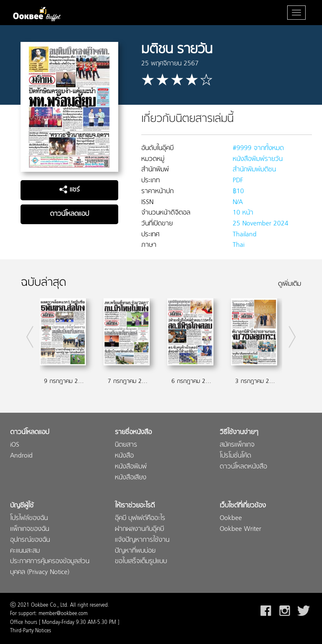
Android (21, 456)
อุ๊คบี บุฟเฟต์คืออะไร (140, 519)
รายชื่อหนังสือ (133, 433)
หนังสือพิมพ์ (131, 467)
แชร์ (69, 190)
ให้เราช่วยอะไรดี (135, 506)
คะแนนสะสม (25, 551)
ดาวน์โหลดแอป (69, 214)
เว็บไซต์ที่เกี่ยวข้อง (243, 506)
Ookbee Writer (240, 529)
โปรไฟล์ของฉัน (29, 519)
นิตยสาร (126, 445)
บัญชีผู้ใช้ (22, 506)
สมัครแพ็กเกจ (237, 445)
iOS (15, 445)
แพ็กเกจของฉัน (30, 529)
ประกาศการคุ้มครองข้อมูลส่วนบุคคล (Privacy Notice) (50, 567)
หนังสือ (124, 456)
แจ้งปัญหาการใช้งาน (142, 540)
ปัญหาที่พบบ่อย (135, 551)
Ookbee (231, 519)
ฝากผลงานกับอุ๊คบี (139, 529)
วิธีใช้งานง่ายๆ (239, 433)
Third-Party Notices (31, 631)
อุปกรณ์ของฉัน (30, 540)
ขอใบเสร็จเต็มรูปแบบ (141, 562)
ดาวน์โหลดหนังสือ (243, 467)
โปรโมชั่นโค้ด (235, 456)
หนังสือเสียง (131, 478)
